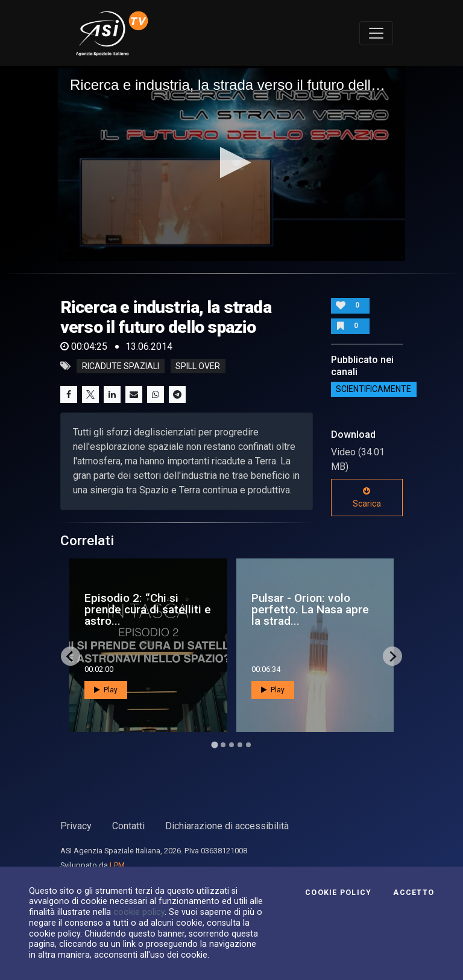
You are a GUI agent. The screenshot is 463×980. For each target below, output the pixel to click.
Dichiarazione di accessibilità (227, 826)
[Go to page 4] (240, 745)
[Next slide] (392, 656)
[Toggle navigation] (376, 33)
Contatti (128, 826)
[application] (231, 163)
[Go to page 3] (231, 745)
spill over (198, 366)
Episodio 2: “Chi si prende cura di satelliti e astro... (148, 609)
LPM (117, 865)
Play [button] (106, 690)
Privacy (76, 826)
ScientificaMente (373, 390)
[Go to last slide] (71, 656)
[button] (232, 163)
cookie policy (139, 912)
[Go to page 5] (248, 745)
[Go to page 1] (214, 745)
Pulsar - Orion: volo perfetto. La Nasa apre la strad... (310, 609)
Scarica (367, 498)
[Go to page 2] (223, 745)
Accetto (414, 893)
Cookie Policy (338, 893)
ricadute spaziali (121, 366)
